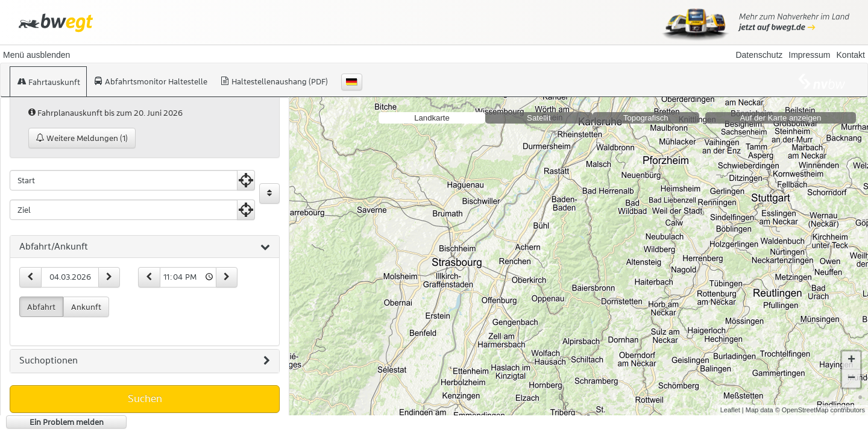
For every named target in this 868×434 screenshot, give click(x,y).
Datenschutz (759, 55)
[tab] (145, 247)
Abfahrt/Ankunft (145, 247)
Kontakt (851, 55)
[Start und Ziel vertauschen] (269, 193)
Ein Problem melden (67, 422)
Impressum (809, 55)
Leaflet (730, 410)
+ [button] (851, 360)
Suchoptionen (145, 361)
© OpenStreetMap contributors (820, 410)
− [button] (851, 379)
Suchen (145, 398)
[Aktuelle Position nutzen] (246, 180)
